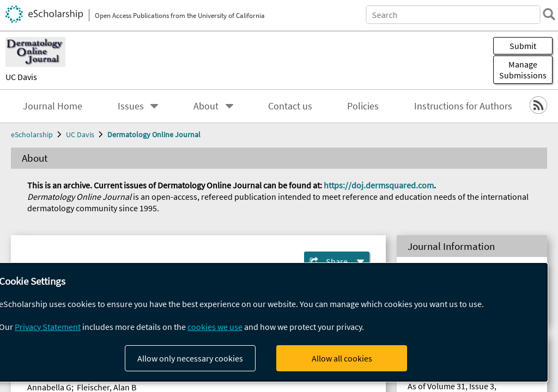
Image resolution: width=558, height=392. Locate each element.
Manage (523, 70)
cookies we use (215, 327)
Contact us (290, 106)
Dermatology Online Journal (154, 134)
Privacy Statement (48, 327)
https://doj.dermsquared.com (379, 185)
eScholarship (32, 134)
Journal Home (53, 106)
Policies (363, 106)
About (206, 106)
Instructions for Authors (463, 106)
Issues (131, 106)
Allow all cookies (342, 358)
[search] (544, 14)
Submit (523, 46)
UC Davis (21, 77)
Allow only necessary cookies (190, 358)
